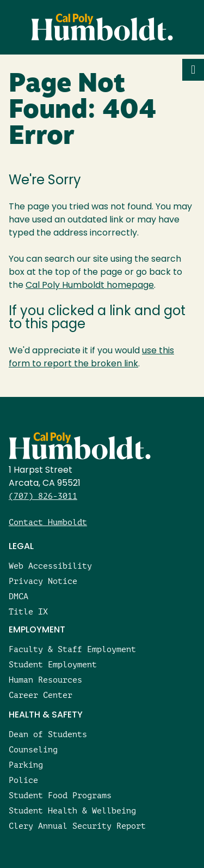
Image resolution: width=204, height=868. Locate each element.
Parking (26, 765)
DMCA (18, 596)
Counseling (33, 749)
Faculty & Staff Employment (72, 649)
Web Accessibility (50, 566)
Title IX (28, 611)
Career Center (41, 695)
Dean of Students (48, 734)
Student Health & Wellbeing (72, 810)
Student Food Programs (60, 795)
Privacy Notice (43, 581)
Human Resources (45, 680)
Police (23, 780)
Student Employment (53, 664)
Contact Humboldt (48, 522)
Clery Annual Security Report (77, 826)
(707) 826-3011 (43, 496)
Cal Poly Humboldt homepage (90, 286)
